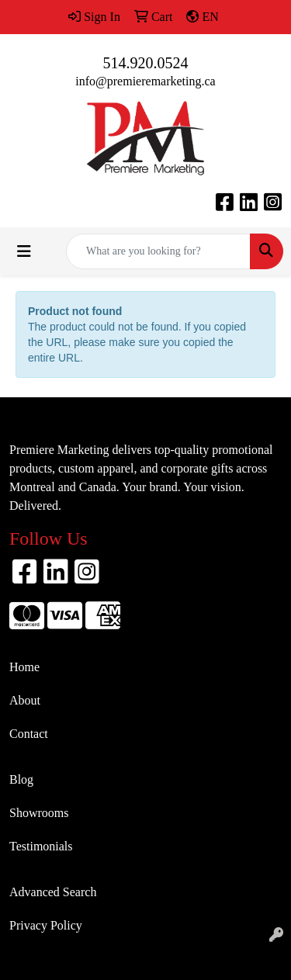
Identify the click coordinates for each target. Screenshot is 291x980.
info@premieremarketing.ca (145, 81)
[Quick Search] (158, 251)
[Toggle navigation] (24, 251)
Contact (29, 734)
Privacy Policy (46, 925)
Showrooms (39, 813)
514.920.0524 (146, 63)
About (25, 700)
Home (24, 667)
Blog (21, 779)
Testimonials (41, 846)
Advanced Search (53, 892)
